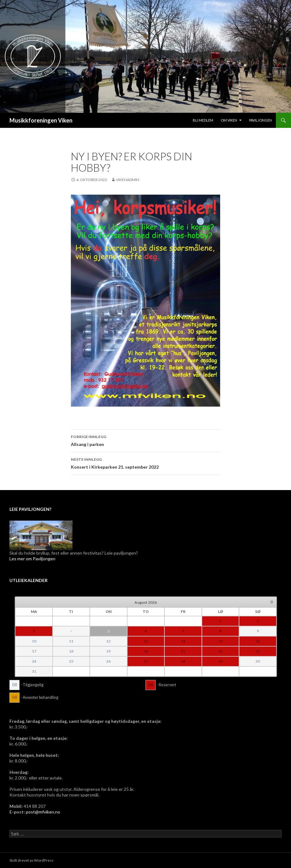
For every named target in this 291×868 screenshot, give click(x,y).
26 (108, 661)
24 (34, 661)
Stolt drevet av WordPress (31, 860)
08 (14, 685)
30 (258, 661)
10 (34, 641)
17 (34, 651)
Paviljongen (260, 120)
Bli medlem (203, 120)
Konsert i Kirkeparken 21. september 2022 (145, 463)
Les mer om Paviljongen (32, 559)
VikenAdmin (128, 180)
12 (108, 641)
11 (71, 641)
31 (34, 671)
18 (71, 651)
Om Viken (229, 120)
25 (71, 661)
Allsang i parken (145, 440)
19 (108, 651)
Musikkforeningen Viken (41, 120)
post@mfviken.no (43, 812)
